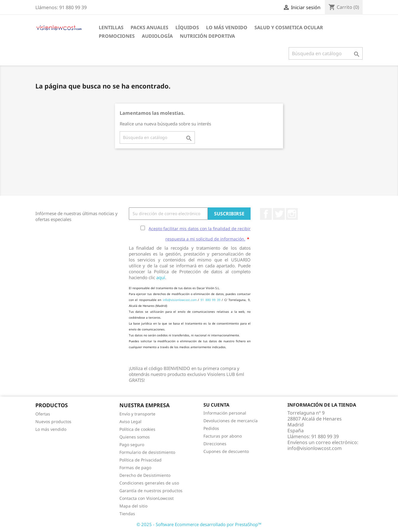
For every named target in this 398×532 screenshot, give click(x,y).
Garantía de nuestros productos (151, 491)
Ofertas (43, 414)
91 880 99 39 (210, 300)
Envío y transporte (137, 414)
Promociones (117, 36)
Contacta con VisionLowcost (147, 498)
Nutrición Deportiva (207, 36)
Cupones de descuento (226, 451)
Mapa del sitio (133, 506)
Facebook (266, 214)
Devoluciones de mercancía (231, 421)
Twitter (279, 214)
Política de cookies (137, 429)
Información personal (225, 413)
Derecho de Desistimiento (145, 475)
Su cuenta (216, 405)
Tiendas (127, 514)
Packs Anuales (149, 27)
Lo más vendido (51, 429)
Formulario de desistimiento (147, 452)
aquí (161, 277)
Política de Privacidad (140, 460)
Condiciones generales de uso (149, 483)
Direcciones (215, 444)
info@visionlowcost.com (180, 300)
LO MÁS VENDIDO (227, 27)
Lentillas (111, 27)
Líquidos (187, 27)
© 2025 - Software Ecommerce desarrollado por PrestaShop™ (199, 524)
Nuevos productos (53, 421)
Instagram (292, 214)
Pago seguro (132, 445)
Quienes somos (135, 437)
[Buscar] (326, 53)
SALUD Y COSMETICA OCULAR (289, 27)
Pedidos (211, 428)
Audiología (157, 36)
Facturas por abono (223, 436)
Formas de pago (135, 468)
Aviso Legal (130, 421)
